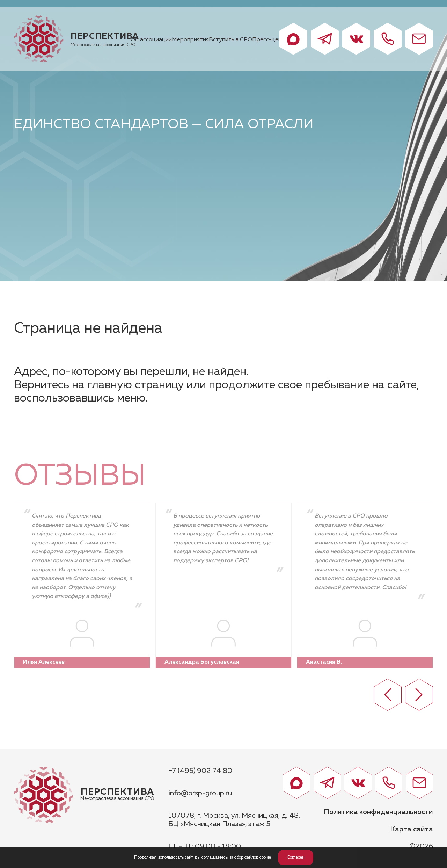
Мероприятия (190, 40)
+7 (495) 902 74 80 (200, 771)
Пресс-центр (270, 40)
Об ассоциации (151, 40)
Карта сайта (412, 829)
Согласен (296, 858)
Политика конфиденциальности (378, 812)
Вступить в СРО (230, 40)
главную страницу (135, 385)
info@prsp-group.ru (200, 793)
